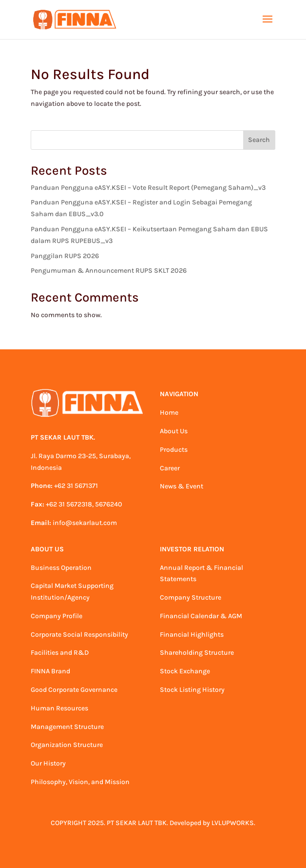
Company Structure (191, 597)
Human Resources (59, 708)
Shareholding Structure (197, 653)
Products (174, 450)
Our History (48, 763)
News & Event (182, 486)
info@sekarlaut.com (85, 523)
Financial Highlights (192, 635)
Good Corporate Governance (74, 690)
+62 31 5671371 (76, 486)
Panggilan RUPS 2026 (65, 256)
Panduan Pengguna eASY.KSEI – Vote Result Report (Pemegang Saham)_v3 (148, 188)
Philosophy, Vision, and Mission (80, 782)
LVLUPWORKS (233, 823)
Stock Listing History (192, 690)
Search (259, 140)
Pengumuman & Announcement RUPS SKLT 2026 (109, 271)
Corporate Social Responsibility (79, 635)
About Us (174, 431)
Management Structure (67, 727)
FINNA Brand (50, 671)
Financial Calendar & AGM (201, 616)
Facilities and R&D (60, 653)
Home (169, 413)
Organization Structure (67, 745)
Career (170, 468)
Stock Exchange (185, 671)
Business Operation (61, 568)
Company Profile (57, 616)
